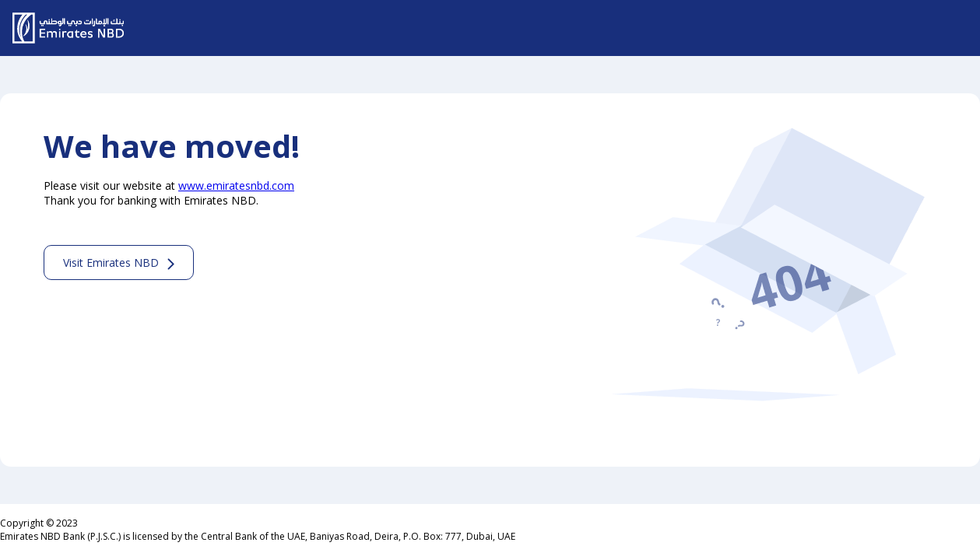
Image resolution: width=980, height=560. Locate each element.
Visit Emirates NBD (111, 262)
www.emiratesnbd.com (236, 185)
